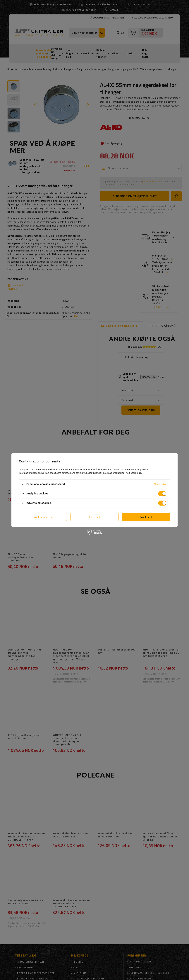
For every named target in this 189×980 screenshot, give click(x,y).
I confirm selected (43, 517)
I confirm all (146, 517)
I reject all (94, 517)
